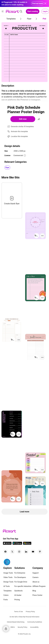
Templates (8, 591)
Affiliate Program (39, 586)
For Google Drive (21, 582)
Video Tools (8, 577)
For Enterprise (20, 573)
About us (36, 582)
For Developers (20, 577)
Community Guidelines (35, 622)
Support (36, 573)
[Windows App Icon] (27, 544)
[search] (21, 11)
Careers (36, 577)
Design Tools (8, 582)
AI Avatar (18, 595)
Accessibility (34, 627)
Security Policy (22, 627)
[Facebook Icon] (5, 552)
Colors (6, 595)
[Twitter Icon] (12, 552)
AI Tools (7, 586)
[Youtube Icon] (33, 552)
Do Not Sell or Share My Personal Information (24, 617)
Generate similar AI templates (22, 126)
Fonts (6, 600)
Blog (34, 591)
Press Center (37, 595)
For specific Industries (23, 586)
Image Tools (8, 573)
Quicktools (19, 591)
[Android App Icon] (17, 544)
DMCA (13, 627)
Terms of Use (19, 612)
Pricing (17, 600)
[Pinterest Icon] (40, 552)
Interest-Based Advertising (16, 622)
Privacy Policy (30, 612)
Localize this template (19, 136)
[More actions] (42, 236)
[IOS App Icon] (7, 544)
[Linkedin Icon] (26, 552)
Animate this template (19, 131)
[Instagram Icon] (19, 552)
